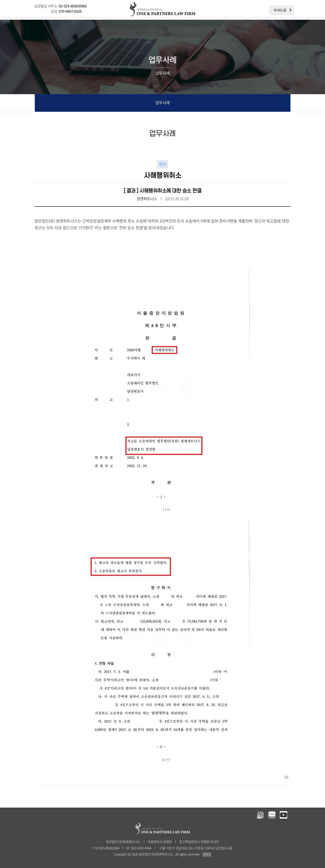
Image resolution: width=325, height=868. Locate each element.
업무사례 (163, 103)
